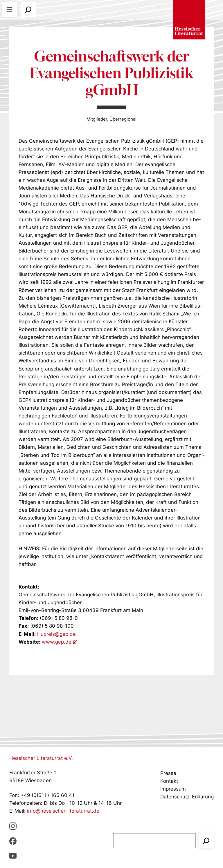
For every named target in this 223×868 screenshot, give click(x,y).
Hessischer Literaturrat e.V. (41, 758)
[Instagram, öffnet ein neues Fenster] (13, 826)
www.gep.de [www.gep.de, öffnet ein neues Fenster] (59, 642)
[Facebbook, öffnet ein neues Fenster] (13, 841)
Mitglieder (97, 119)
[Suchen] (206, 841)
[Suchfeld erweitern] (28, 10)
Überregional (123, 119)
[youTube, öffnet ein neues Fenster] (13, 856)
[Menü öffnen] (10, 10)
